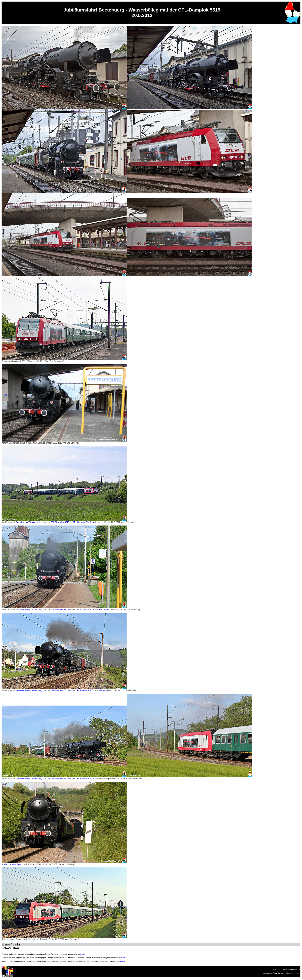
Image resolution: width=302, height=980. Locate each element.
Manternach (105, 610)
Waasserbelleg (35, 522)
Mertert (102, 690)
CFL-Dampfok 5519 (82, 522)
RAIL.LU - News (10, 948)
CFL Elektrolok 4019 (60, 522)
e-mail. (83, 954)
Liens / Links (11, 944)
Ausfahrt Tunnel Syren (12, 864)
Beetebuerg (21, 522)
